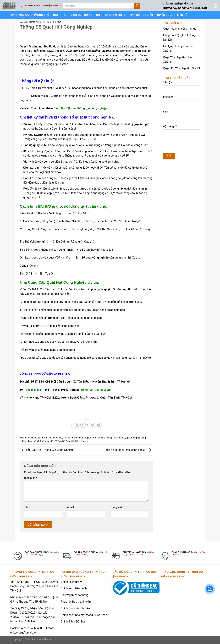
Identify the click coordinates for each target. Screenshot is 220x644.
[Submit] (137, 6)
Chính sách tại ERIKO (111, 15)
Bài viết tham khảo (31, 22)
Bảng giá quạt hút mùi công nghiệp (128, 450)
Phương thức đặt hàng (75, 595)
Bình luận (31, 478)
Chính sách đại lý (71, 582)
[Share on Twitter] (80, 425)
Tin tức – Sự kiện (141, 15)
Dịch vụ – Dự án (81, 15)
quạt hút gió (120, 438)
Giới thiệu (60, 15)
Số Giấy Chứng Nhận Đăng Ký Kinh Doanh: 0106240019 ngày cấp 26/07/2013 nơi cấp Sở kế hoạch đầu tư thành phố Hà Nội (33, 615)
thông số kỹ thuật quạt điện (41, 441)
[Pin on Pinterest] (93, 425)
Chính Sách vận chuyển (75, 608)
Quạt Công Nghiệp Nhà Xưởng (177, 60)
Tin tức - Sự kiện (52, 22)
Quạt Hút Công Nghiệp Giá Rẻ (182, 68)
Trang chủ (42, 15)
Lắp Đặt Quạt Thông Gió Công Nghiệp (46, 450)
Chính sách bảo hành (74, 588)
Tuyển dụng (165, 15)
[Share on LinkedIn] (99, 425)
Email (71, 507)
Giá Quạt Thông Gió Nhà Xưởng (178, 48)
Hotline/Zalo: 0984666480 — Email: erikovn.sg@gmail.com (32, 630)
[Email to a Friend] (86, 425)
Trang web (116, 507)
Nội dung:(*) (170, 126)
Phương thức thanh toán (76, 602)
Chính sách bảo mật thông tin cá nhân (84, 615)
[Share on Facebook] (74, 425)
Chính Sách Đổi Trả (73, 622)
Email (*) (168, 97)
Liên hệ (182, 15)
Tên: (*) (167, 82)
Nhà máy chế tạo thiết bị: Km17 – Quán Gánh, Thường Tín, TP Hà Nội (34, 599)
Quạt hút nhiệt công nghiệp (180, 29)
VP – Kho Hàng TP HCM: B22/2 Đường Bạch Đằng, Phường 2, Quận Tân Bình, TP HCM (35, 586)
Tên (27, 507)
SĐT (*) (167, 112)
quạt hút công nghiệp (102, 438)
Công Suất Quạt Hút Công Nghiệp (179, 37)
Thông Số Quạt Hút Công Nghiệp (72, 441)
